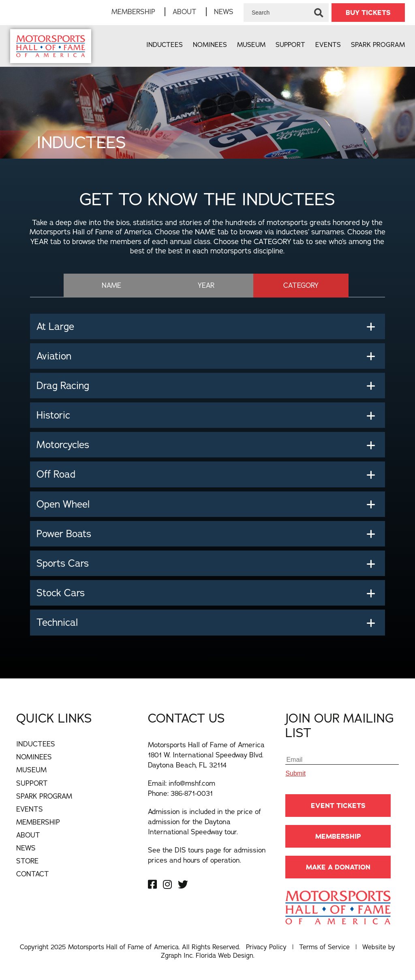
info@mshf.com (192, 783)
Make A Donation (338, 867)
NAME (111, 285)
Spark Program (378, 45)
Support (290, 45)
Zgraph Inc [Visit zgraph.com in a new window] (177, 955)
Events (328, 45)
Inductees (165, 45)
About (185, 12)
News (224, 12)
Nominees (210, 45)
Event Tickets (338, 806)
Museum (251, 45)
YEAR (206, 285)
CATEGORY (301, 285)
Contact (33, 874)
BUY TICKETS (368, 13)
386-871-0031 (192, 793)
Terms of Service (324, 947)
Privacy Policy (266, 947)
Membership (133, 12)
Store (27, 861)
